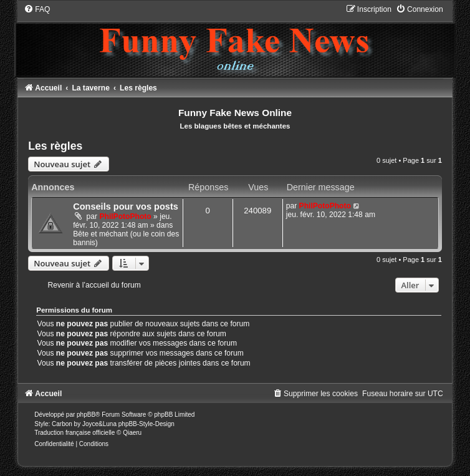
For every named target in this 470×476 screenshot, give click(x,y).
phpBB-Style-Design (146, 424)
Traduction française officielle (74, 433)
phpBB (86, 415)
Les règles (55, 146)
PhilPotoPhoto (125, 216)
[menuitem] (37, 9)
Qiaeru (132, 433)
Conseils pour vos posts (126, 206)
